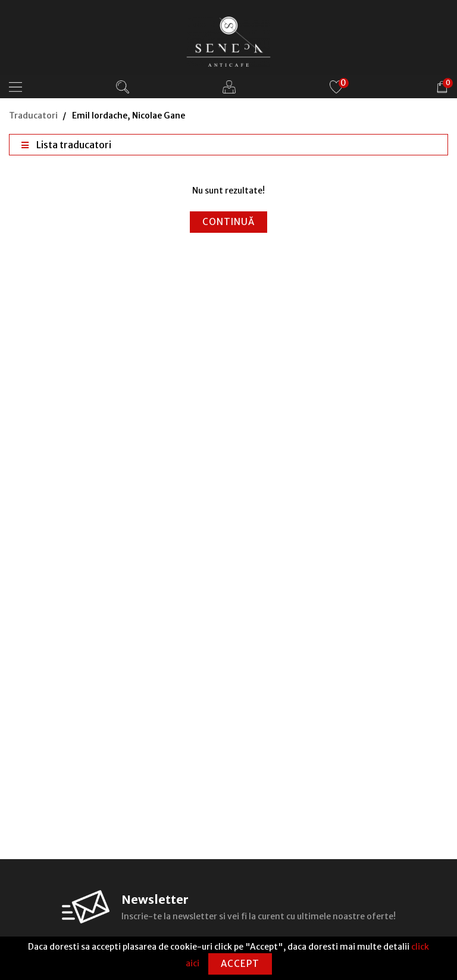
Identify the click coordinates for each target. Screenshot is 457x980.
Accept (240, 964)
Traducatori (33, 116)
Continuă (228, 222)
